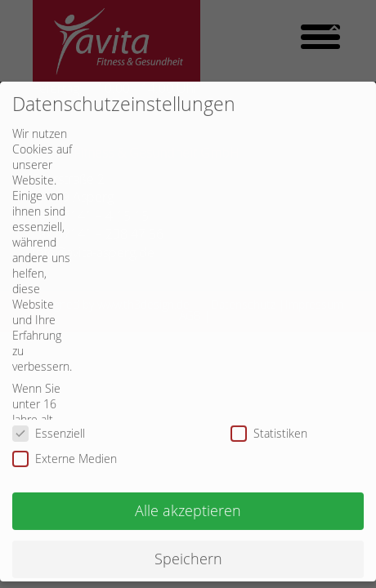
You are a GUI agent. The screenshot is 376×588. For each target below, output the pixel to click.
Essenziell (54, 420)
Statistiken (274, 420)
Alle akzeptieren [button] (188, 498)
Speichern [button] (188, 546)
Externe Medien (70, 445)
